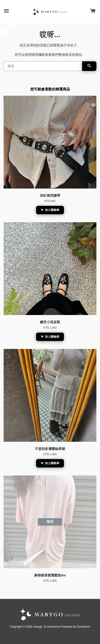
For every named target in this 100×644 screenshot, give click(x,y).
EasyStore (84, 627)
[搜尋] (43, 66)
